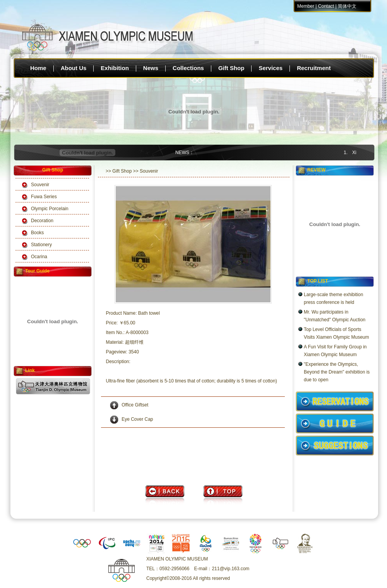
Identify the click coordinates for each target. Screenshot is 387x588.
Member (306, 6)
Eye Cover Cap (137, 419)
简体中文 (347, 6)
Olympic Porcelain (50, 209)
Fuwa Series (44, 197)
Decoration (42, 221)
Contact (326, 6)
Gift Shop (231, 68)
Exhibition (115, 68)
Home (38, 68)
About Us (74, 68)
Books (37, 233)
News (151, 68)
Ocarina (39, 257)
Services (271, 68)
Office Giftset (135, 405)
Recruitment (314, 68)
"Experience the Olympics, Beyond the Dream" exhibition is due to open (337, 372)
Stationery (41, 245)
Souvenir (40, 185)
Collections (188, 68)
